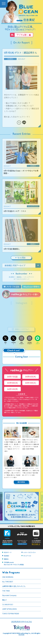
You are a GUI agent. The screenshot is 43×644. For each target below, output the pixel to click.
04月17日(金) (12, 377)
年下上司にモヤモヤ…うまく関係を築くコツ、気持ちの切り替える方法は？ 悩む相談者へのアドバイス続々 (31, 470)
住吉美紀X (14, 342)
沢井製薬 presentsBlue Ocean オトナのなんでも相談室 (14, 563)
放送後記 (12, 277)
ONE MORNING (8, 577)
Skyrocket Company (9, 595)
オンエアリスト (29, 277)
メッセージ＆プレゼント (30, 552)
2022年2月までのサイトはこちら (21, 621)
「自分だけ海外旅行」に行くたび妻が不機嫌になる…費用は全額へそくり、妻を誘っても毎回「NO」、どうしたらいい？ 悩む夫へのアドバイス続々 (12, 444)
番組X (6, 342)
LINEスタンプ (38, 342)
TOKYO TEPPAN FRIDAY (11, 613)
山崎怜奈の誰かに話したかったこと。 (14, 586)
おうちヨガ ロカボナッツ (21, 279)
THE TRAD (6, 591)
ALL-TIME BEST (8, 582)
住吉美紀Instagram (30, 342)
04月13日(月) (12, 389)
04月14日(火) (31, 383)
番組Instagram (22, 342)
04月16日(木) (31, 377)
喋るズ (4, 600)
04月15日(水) (12, 383)
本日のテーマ (8, 552)
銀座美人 (19, 277)
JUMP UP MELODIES (9, 609)
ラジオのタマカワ (8, 604)
